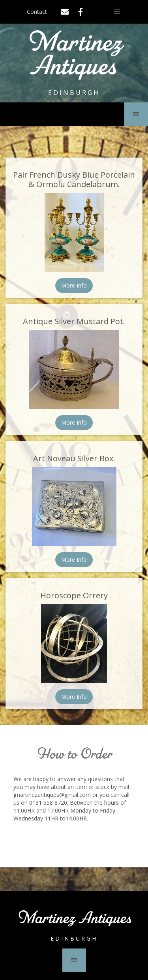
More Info (74, 285)
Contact (37, 12)
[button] (117, 12)
